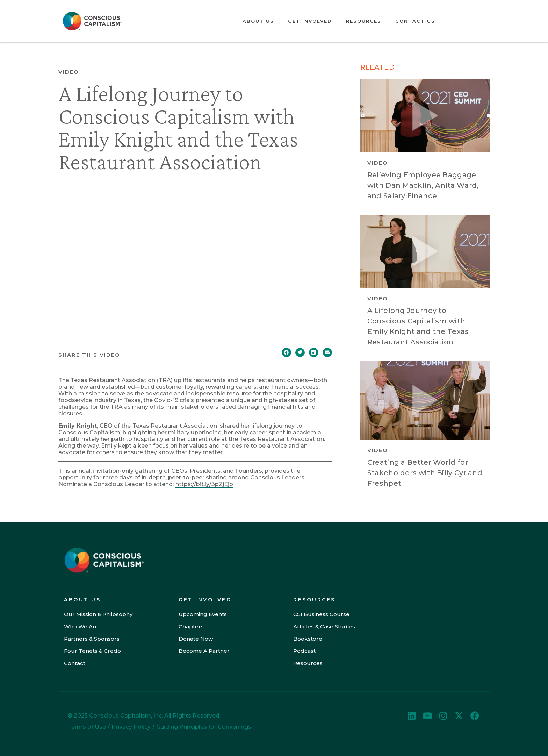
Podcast (304, 651)
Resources (364, 21)
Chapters (191, 626)
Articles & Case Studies (324, 626)
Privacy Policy (131, 727)
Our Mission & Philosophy (98, 614)
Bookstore (308, 639)
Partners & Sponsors (92, 639)
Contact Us (415, 21)
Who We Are (81, 626)
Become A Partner (204, 651)
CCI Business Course (321, 614)
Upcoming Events (203, 614)
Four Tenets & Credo (92, 651)
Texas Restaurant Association (175, 426)
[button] (286, 352)
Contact (75, 663)
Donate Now (196, 639)
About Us (258, 21)
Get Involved (310, 21)
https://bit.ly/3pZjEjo (204, 484)
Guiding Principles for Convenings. (204, 727)
